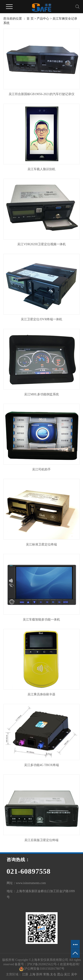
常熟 (47, 974)
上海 (33, 974)
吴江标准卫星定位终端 (41, 544)
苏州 (40, 974)
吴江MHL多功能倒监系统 (41, 394)
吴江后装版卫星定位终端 (41, 840)
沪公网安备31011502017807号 (42, 969)
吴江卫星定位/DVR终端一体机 (41, 319)
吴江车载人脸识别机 (41, 169)
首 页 (30, 19)
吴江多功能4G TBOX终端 (41, 765)
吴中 (74, 974)
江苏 (26, 974)
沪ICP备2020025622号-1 (43, 964)
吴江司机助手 (41, 469)
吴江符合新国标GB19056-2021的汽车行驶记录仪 (41, 94)
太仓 (54, 974)
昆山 (61, 974)
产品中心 (43, 19)
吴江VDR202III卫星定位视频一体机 (41, 244)
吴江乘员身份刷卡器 (41, 694)
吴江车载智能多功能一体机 (41, 620)
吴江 (68, 974)
